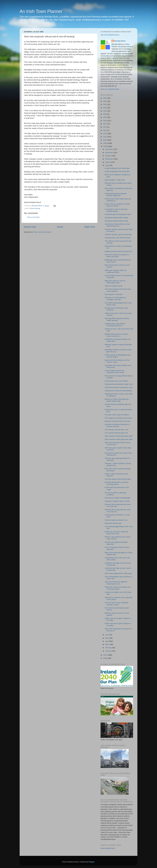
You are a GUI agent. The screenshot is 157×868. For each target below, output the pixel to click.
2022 (105, 108)
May (107, 638)
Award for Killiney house (114, 286)
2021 (105, 111)
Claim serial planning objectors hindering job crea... (116, 583)
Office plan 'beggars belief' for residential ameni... (116, 271)
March (108, 644)
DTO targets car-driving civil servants (118, 418)
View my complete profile (110, 89)
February (109, 648)
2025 (105, 98)
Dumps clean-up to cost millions (116, 381)
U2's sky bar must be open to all (117, 430)
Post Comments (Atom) (43, 232)
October (108, 156)
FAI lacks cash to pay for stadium (117, 415)
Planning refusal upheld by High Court (119, 384)
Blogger (92, 862)
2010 (105, 140)
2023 (105, 104)
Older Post (90, 227)
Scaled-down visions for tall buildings (118, 391)
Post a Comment (33, 217)
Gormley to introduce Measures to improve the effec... (117, 425)
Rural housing (35, 208)
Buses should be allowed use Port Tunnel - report (117, 361)
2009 (105, 143)
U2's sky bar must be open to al (116, 433)
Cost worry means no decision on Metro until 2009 (117, 256)
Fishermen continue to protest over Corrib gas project (118, 588)
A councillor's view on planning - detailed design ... (116, 210)
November (109, 153)
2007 (105, 655)
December (109, 149)
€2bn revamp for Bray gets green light (119, 436)
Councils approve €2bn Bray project (118, 479)
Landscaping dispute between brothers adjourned (116, 194)
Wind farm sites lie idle (113, 523)
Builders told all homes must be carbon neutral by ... (116, 335)
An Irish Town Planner (41, 11)
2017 (105, 124)
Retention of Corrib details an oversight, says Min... (115, 299)
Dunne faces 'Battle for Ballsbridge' (118, 498)
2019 (105, 117)
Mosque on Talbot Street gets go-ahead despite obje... (117, 400)
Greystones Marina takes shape (116, 218)
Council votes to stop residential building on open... (116, 604)
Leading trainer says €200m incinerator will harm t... (115, 325)
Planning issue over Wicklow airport (118, 238)
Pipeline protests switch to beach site (118, 251)
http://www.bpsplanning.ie (110, 35)
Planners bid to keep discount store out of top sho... (118, 505)
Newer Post (30, 227)
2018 (105, 121)
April (107, 641)
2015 (105, 130)
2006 (105, 658)
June (107, 635)
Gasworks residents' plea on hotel (117, 501)
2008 (105, 146)
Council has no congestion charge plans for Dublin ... (117, 205)
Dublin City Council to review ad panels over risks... (116, 533)
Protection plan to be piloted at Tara (118, 214)
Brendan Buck (120, 41)
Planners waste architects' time (116, 520)
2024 (105, 101)
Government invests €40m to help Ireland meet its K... (117, 225)
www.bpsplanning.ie (108, 848)
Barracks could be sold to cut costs (118, 421)
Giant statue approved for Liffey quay (118, 573)
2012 (105, 134)
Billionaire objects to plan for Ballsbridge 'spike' (115, 282)
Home (60, 227)
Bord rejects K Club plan (114, 294)
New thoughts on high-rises (115, 180)
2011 (105, 137)
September (109, 159)
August (108, 162)
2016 (105, 127)
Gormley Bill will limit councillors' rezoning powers (117, 483)
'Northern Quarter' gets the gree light (118, 234)
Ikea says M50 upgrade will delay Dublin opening (117, 319)
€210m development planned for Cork (119, 387)
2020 (105, 114)
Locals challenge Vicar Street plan (117, 168)
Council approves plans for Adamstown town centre (115, 372)
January (108, 651)
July (107, 165)
